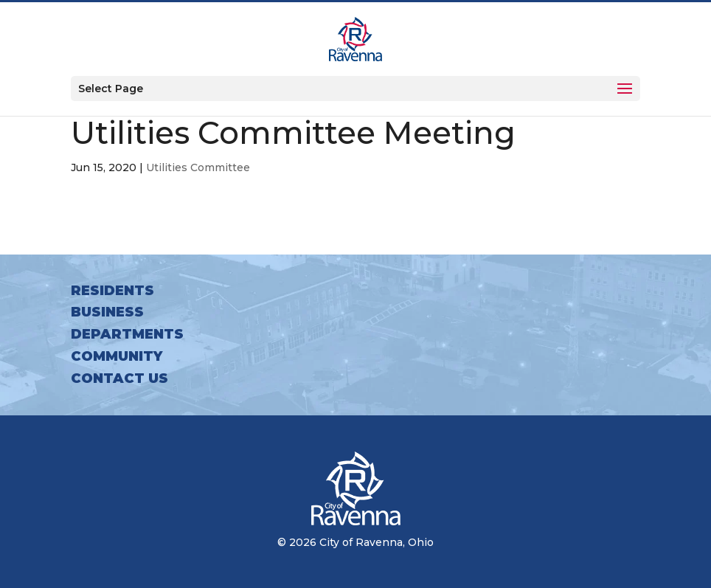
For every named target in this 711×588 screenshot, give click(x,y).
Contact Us (119, 378)
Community (117, 356)
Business (107, 312)
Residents (112, 291)
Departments (127, 334)
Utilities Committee (198, 167)
